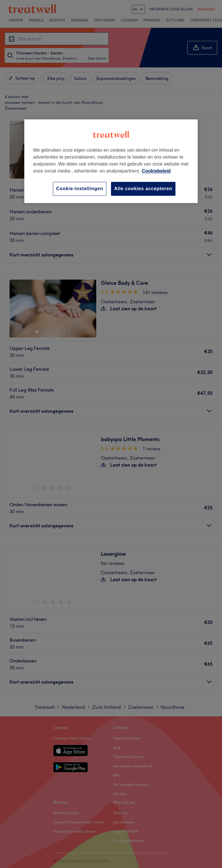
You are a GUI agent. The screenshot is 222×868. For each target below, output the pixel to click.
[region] (111, 161)
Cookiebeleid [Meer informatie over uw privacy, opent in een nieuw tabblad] (156, 171)
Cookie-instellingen (80, 189)
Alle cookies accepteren (143, 189)
